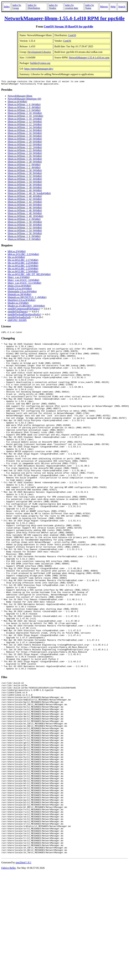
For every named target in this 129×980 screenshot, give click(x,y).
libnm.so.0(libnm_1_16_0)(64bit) (25, 134)
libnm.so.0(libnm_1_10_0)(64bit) (25, 114)
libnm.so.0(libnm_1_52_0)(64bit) (25, 229)
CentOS (72, 35)
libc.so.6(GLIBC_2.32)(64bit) (23, 267)
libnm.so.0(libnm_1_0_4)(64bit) (24, 108)
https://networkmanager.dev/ (39, 69)
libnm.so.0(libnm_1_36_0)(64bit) (25, 186)
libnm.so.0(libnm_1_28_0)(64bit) (25, 163)
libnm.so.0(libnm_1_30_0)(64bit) (25, 171)
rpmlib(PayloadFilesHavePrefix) (24, 315)
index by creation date (72, 7)
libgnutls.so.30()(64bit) (19, 295)
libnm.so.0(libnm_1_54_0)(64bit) (25, 231)
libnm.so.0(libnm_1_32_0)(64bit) (25, 177)
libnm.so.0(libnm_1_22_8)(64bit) (25, 151)
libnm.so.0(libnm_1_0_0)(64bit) (24, 105)
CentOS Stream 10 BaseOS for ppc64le (68, 26)
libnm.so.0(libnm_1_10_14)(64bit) (25, 117)
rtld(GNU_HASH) (17, 321)
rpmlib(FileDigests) (18, 312)
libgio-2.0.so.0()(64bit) (19, 287)
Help (113, 7)
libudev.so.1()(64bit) (18, 304)
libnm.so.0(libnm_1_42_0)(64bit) (25, 200)
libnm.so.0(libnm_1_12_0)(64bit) (25, 123)
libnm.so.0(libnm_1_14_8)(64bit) (25, 131)
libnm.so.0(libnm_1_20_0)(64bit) (25, 140)
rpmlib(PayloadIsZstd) (19, 318)
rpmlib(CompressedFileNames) (24, 310)
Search (122, 7)
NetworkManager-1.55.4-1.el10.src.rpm (89, 58)
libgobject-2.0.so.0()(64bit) (21, 301)
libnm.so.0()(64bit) (17, 103)
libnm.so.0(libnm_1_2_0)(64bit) (24, 166)
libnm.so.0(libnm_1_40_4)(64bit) (25, 197)
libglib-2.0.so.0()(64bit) (20, 290)
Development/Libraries (39, 52)
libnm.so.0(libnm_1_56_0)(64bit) (25, 234)
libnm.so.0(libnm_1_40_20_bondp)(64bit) (29, 194)
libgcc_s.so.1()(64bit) (19, 278)
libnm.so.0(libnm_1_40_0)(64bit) (25, 191)
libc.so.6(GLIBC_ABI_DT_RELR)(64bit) (29, 275)
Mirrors (104, 7)
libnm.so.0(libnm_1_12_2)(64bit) (25, 125)
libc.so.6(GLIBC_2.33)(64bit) (23, 270)
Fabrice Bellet (8, 970)
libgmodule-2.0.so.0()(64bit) (22, 292)
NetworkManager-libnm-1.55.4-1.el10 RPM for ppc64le (64, 18)
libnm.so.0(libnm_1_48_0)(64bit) (25, 214)
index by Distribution (34, 7)
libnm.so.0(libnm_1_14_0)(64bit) (25, 128)
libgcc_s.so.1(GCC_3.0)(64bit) (23, 281)
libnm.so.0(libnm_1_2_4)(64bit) (24, 168)
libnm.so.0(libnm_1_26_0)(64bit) (25, 157)
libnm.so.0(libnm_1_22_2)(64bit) (25, 148)
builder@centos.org (40, 63)
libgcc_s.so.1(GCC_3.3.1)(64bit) (24, 284)
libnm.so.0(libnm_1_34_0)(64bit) (25, 183)
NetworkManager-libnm (20, 97)
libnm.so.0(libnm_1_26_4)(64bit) (25, 160)
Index (7, 7)
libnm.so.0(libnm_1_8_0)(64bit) (24, 240)
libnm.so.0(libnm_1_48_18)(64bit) (25, 217)
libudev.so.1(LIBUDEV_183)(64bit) (26, 307)
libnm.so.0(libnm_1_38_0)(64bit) (25, 189)
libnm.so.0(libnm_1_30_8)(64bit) (25, 174)
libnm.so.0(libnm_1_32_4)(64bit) (25, 180)
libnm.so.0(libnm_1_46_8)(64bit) (25, 211)
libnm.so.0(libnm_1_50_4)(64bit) (25, 226)
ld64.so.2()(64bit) (17, 252)
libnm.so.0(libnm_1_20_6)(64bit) (25, 143)
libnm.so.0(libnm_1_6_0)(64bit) (24, 237)
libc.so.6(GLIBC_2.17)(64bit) (23, 261)
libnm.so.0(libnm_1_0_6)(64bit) (24, 111)
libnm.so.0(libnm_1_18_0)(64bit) (25, 137)
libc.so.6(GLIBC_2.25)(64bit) (23, 264)
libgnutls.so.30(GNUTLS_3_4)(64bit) (27, 298)
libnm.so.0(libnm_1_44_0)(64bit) (25, 206)
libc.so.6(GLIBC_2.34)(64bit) (23, 272)
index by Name (90, 7)
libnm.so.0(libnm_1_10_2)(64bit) (25, 120)
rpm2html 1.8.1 (23, 965)
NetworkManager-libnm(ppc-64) (24, 100)
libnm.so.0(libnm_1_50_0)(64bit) (25, 223)
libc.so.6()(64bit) (16, 258)
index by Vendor (53, 7)
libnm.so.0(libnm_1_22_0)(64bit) (25, 146)
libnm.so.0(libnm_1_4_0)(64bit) (24, 220)
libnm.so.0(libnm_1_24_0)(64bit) (25, 154)
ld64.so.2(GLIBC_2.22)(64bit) (23, 255)
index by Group (17, 7)
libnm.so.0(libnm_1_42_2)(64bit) (25, 203)
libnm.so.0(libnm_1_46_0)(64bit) (25, 209)
